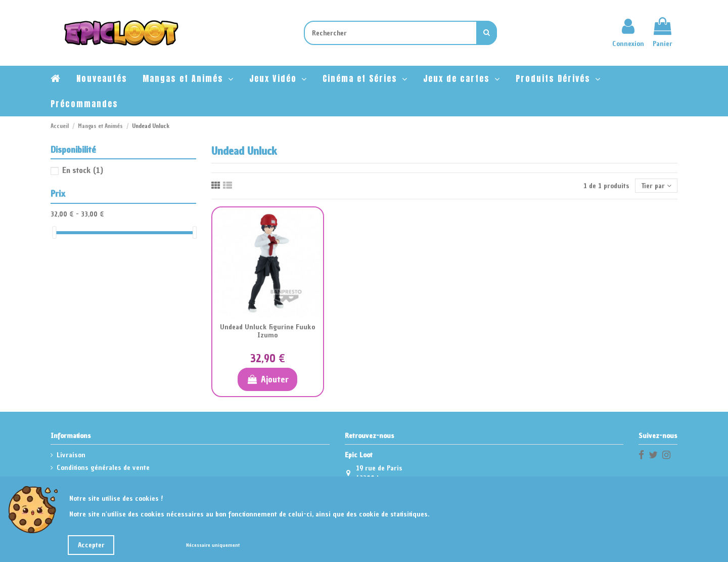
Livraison (71, 455)
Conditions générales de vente (103, 468)
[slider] (54, 232)
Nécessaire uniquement (213, 545)
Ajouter (267, 379)
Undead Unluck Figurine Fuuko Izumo (267, 331)
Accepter (91, 545)
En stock (83, 170)
